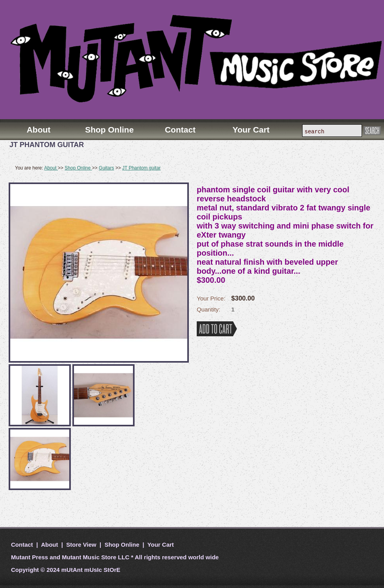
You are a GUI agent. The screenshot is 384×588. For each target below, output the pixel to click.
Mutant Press (30, 557)
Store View (81, 545)
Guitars (106, 168)
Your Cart (160, 545)
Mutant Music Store (89, 557)
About (51, 168)
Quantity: (209, 309)
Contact (23, 545)
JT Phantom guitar (141, 168)
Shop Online (78, 168)
